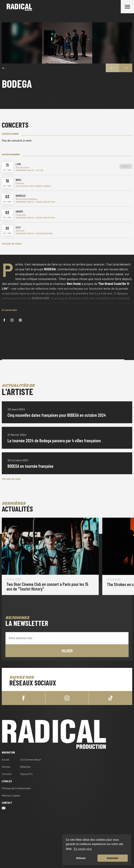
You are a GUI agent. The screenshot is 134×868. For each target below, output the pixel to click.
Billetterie (25, 767)
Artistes (6, 767)
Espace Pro (26, 774)
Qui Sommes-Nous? (31, 759)
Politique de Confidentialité (16, 788)
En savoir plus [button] (83, 849)
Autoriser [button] (113, 858)
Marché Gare (22, 167)
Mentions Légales (11, 795)
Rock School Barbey (27, 199)
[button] (3, 68)
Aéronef (20, 231)
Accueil (6, 759)
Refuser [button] (81, 858)
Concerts (7, 774)
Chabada (21, 215)
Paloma (20, 183)
